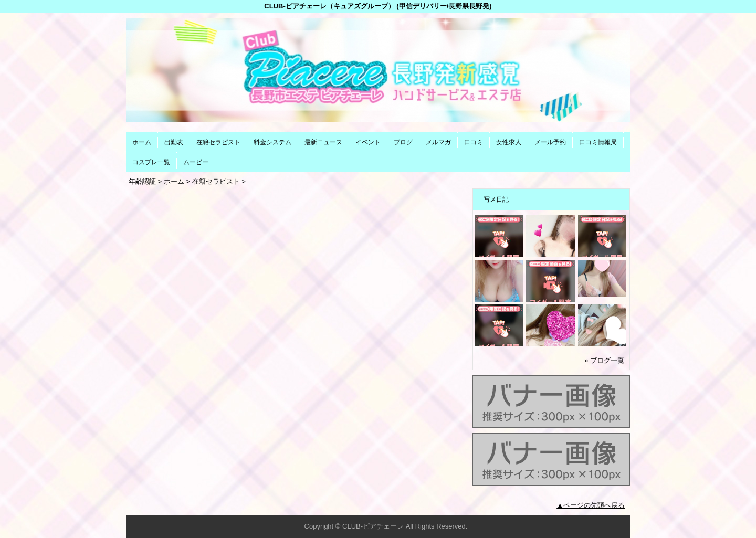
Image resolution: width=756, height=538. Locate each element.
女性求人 (509, 142)
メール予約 (550, 142)
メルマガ (438, 142)
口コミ (474, 142)
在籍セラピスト (218, 142)
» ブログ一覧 (604, 360)
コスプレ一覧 (151, 162)
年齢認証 (142, 181)
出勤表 (174, 142)
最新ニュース (323, 142)
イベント (368, 142)
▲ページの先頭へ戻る (591, 505)
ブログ (403, 142)
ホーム (142, 142)
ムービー (196, 162)
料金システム (272, 142)
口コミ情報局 (598, 142)
